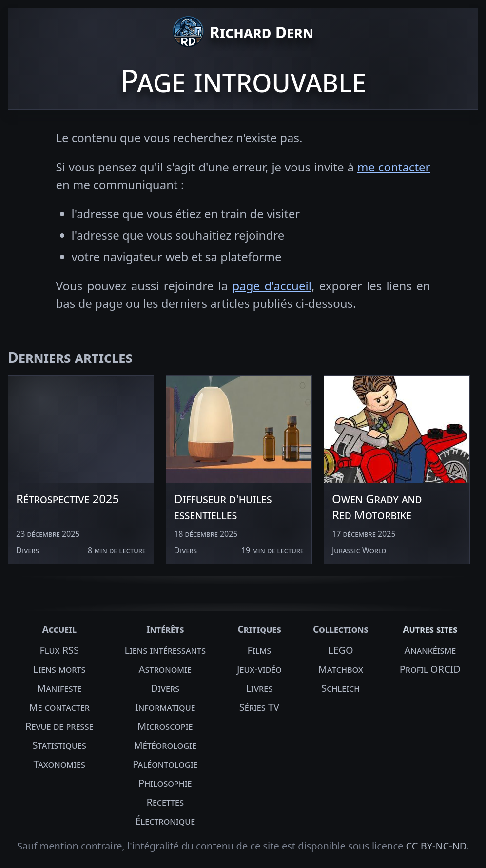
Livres (260, 688)
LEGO (341, 650)
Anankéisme (430, 650)
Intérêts (165, 629)
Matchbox (341, 669)
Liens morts (59, 669)
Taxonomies (59, 764)
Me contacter (59, 707)
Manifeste (59, 688)
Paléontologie (165, 764)
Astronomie (165, 669)
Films (260, 650)
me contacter (394, 167)
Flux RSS (59, 650)
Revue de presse (59, 726)
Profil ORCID (430, 669)
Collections (341, 629)
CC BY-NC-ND (436, 846)
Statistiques (59, 745)
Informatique (165, 707)
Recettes (165, 802)
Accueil (59, 629)
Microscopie (165, 726)
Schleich (340, 688)
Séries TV (259, 707)
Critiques (259, 629)
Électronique (165, 821)
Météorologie (165, 745)
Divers (165, 688)
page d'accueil (272, 286)
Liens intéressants (165, 650)
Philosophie (165, 783)
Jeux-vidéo (259, 669)
